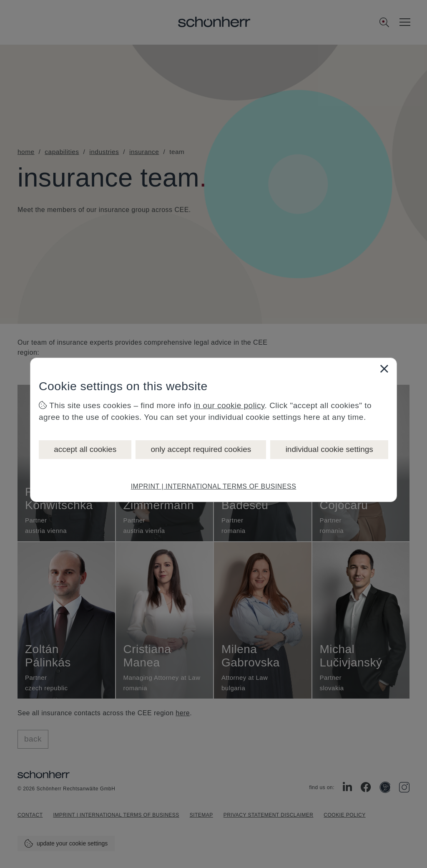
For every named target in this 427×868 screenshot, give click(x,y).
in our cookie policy (229, 405)
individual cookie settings (329, 449)
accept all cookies (85, 449)
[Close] (384, 368)
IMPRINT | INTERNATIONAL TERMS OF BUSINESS (214, 486)
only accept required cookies (201, 449)
